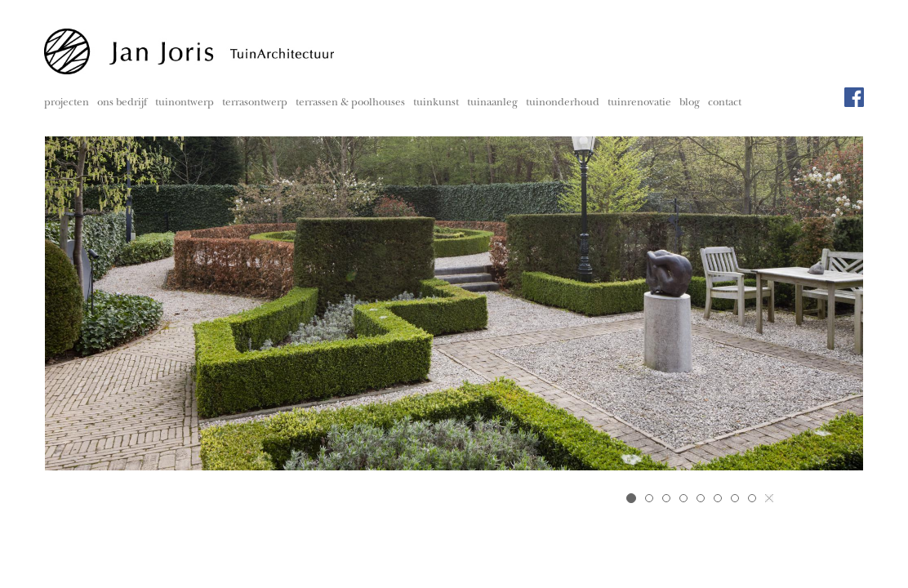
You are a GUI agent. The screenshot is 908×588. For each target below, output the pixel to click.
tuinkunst (436, 103)
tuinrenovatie (639, 103)
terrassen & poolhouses (350, 103)
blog (690, 103)
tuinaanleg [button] (492, 103)
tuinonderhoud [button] (563, 103)
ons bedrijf (122, 103)
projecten (67, 103)
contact (725, 103)
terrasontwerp (255, 103)
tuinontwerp (185, 103)
